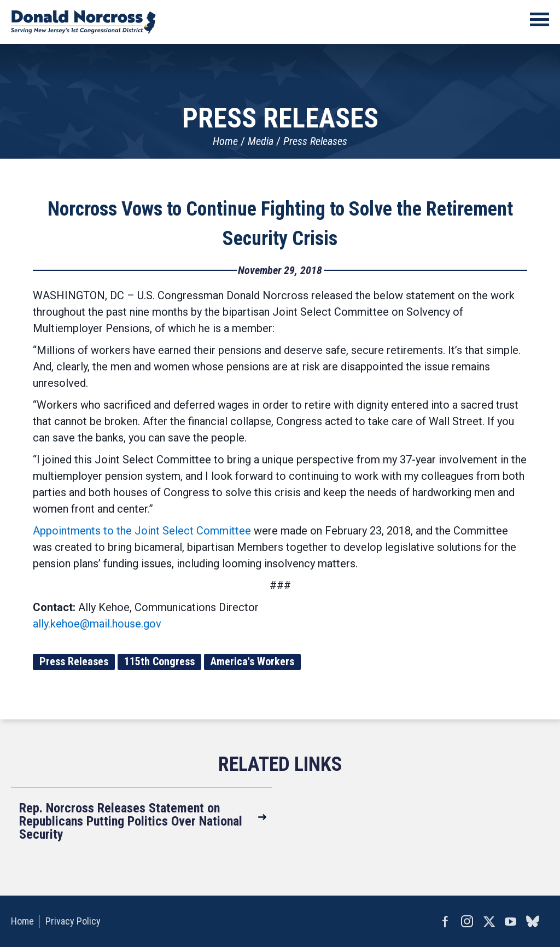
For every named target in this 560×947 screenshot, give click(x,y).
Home (225, 141)
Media (261, 141)
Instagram (467, 921)
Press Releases (315, 141)
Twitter (489, 921)
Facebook (445, 921)
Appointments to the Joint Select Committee (142, 531)
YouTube (511, 921)
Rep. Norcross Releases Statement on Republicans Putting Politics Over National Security (131, 821)
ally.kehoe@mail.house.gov (97, 624)
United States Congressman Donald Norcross (83, 22)
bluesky (533, 921)
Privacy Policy (73, 921)
